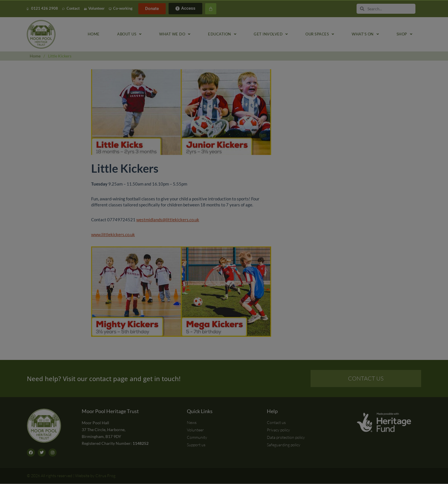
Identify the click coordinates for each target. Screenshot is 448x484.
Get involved (271, 34)
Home (94, 34)
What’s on (365, 34)
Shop (405, 34)
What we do (175, 34)
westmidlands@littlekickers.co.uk (168, 220)
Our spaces (320, 34)
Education (222, 34)
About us (129, 34)
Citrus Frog (105, 476)
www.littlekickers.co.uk (113, 234)
